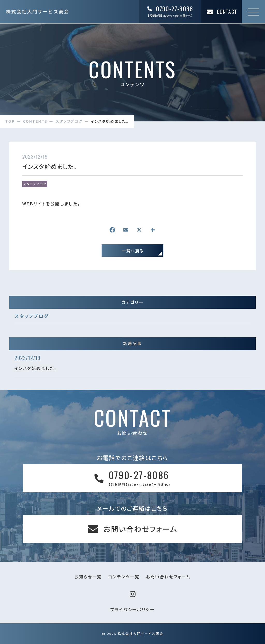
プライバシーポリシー (132, 609)
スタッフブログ (35, 184)
